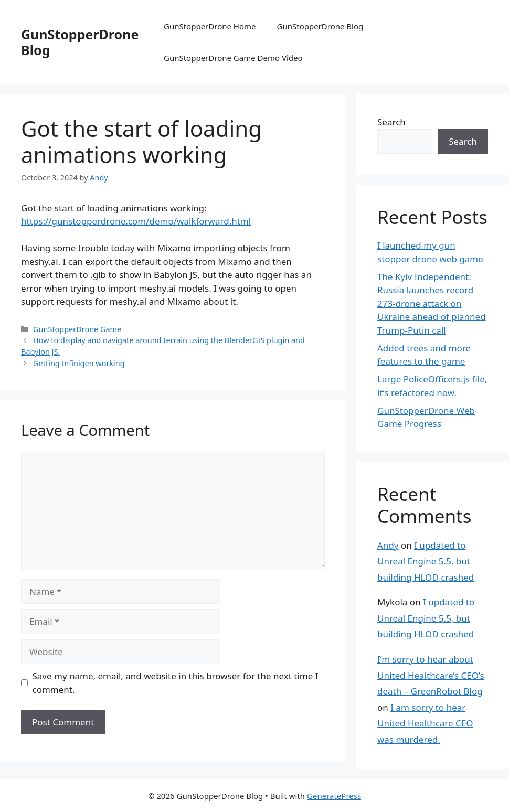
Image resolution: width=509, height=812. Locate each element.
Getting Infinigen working (79, 363)
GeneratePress (334, 796)
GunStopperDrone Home (210, 26)
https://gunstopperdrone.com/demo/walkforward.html (136, 221)
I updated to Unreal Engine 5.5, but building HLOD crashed (426, 561)
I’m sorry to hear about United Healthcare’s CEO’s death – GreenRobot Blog (431, 675)
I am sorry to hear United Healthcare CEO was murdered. (425, 723)
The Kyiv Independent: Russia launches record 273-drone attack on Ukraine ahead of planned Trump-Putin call (432, 303)
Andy (388, 545)
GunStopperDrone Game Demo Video (233, 58)
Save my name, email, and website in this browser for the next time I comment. (176, 683)
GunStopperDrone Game (77, 329)
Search (391, 122)
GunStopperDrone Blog (80, 42)
